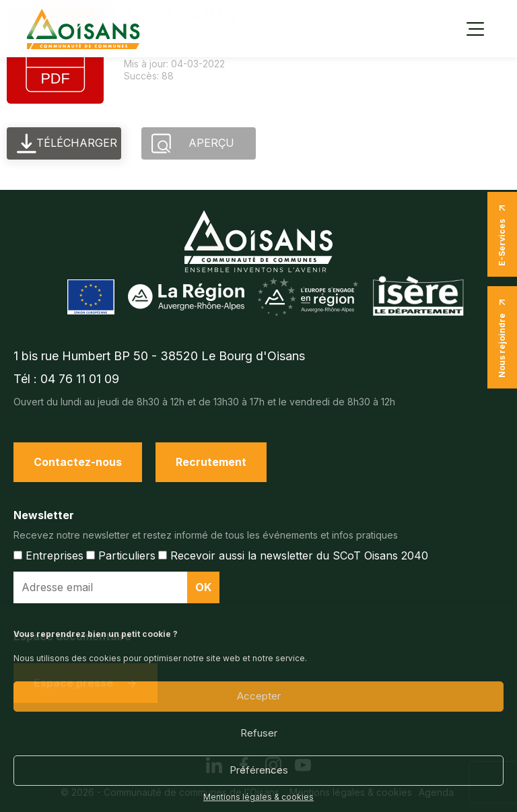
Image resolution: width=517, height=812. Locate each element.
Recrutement (211, 462)
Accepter (259, 696)
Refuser (259, 733)
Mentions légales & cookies (258, 797)
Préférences (259, 770)
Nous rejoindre (502, 337)
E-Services (502, 234)
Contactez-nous (78, 462)
